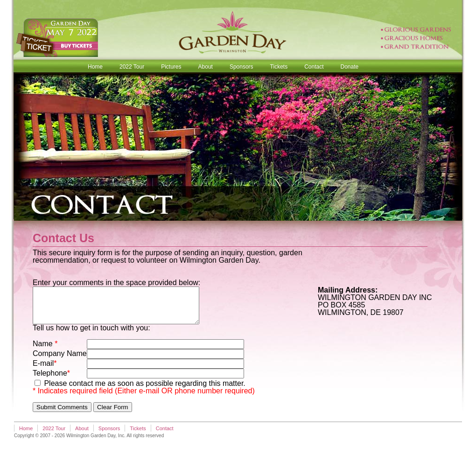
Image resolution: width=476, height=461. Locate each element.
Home (95, 67)
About (206, 67)
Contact (314, 67)
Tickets (279, 67)
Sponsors (241, 67)
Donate (350, 67)
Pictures (171, 67)
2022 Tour (132, 67)
